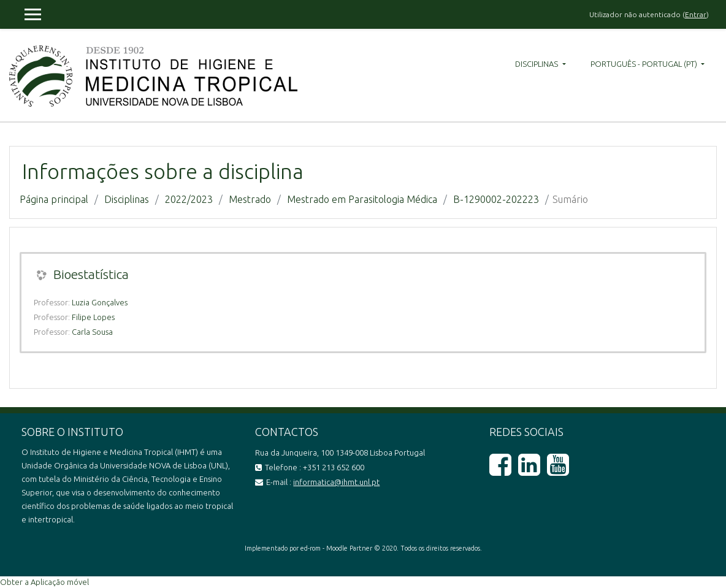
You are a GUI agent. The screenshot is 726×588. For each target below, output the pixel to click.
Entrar (696, 14)
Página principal (54, 199)
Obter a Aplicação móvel (44, 582)
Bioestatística (91, 274)
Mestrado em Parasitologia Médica (362, 199)
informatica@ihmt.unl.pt (336, 482)
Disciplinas (537, 64)
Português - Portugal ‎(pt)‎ (645, 64)
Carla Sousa (92, 332)
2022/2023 (189, 199)
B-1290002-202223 (496, 199)
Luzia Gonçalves (100, 302)
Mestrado (250, 199)
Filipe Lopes (93, 317)
